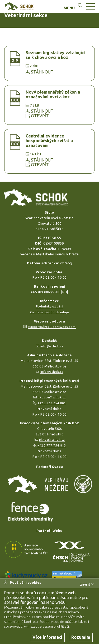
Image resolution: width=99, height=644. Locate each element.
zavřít (87, 584)
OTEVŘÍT (37, 116)
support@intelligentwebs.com (52, 327)
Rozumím (81, 637)
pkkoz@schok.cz (52, 440)
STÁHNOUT (40, 72)
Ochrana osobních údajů (49, 312)
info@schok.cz (52, 346)
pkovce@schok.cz (52, 397)
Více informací (47, 637)
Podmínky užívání (50, 306)
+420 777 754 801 (52, 403)
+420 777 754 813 (52, 445)
